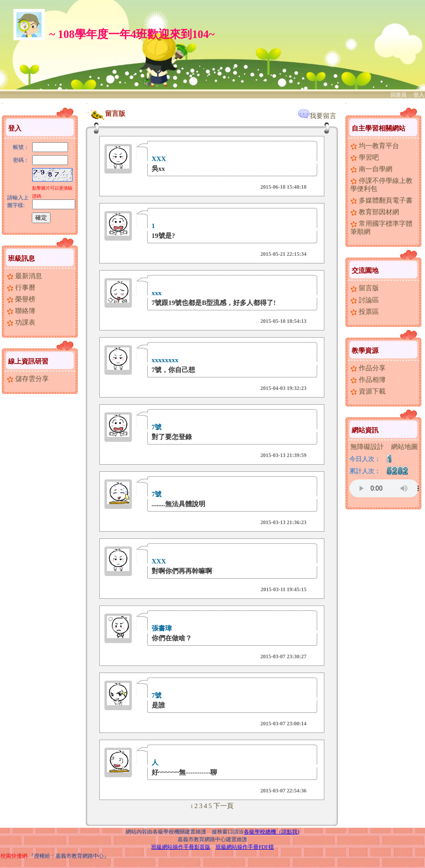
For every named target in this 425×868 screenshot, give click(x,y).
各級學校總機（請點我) (272, 832)
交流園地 (365, 271)
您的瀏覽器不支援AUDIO (384, 488)
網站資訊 (365, 430)
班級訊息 (21, 258)
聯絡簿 (21, 311)
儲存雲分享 (28, 379)
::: (2, 104)
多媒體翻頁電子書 (381, 200)
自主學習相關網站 (378, 128)
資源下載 (368, 391)
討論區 (365, 300)
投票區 (365, 312)
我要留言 (317, 116)
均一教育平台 (375, 146)
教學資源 (365, 351)
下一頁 (223, 806)
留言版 (365, 288)
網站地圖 (404, 447)
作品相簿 (368, 380)
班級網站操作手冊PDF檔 (245, 847)
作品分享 (368, 368)
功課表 (21, 322)
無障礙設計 (367, 447)
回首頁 (399, 95)
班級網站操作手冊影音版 (181, 847)
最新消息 (24, 276)
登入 (419, 95)
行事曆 (21, 288)
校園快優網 (14, 856)
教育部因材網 (375, 212)
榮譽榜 (21, 299)
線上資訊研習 (28, 361)
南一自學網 (371, 169)
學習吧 (365, 157)
